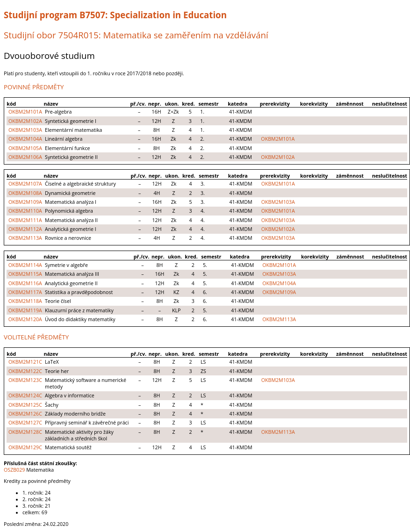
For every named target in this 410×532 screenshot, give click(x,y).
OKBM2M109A (25, 202)
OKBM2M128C (25, 432)
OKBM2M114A (25, 265)
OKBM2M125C (25, 405)
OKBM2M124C (25, 395)
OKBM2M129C (25, 447)
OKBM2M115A (25, 274)
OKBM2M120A (25, 319)
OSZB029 (14, 470)
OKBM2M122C (25, 371)
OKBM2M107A (25, 184)
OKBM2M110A (25, 211)
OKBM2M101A (25, 112)
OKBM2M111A (25, 220)
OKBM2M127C (25, 423)
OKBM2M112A (25, 229)
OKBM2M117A (25, 292)
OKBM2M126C (25, 414)
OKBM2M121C (25, 362)
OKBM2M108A (25, 193)
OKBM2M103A (25, 130)
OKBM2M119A (25, 310)
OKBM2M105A (25, 148)
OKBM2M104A (25, 139)
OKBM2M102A (25, 121)
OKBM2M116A (25, 283)
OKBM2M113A (25, 238)
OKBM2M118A (25, 301)
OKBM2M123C (25, 380)
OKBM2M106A (25, 157)
